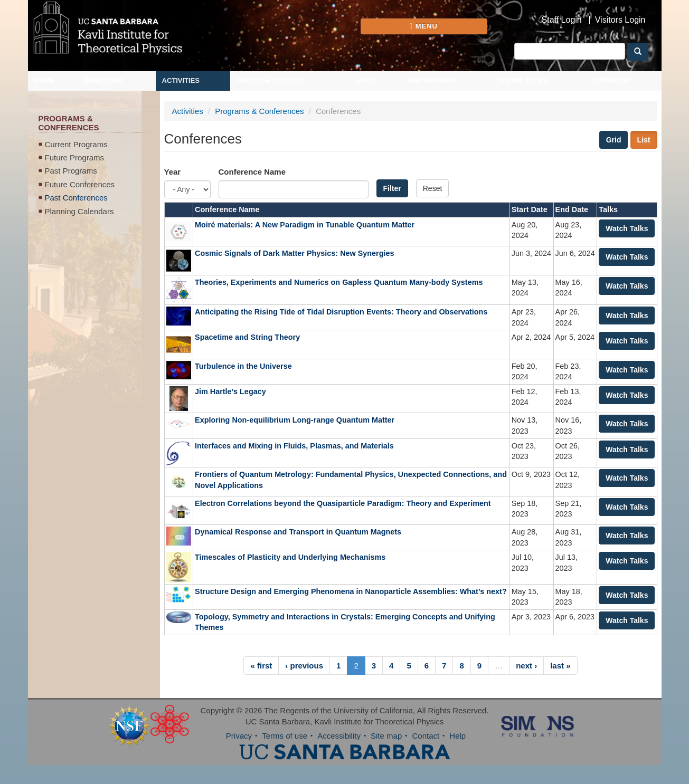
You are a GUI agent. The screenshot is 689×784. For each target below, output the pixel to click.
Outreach (610, 80)
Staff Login (562, 20)
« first (261, 666)
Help (457, 736)
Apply (366, 80)
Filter (392, 188)
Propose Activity (270, 80)
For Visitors (431, 80)
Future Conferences (80, 184)
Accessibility (339, 736)
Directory (103, 80)
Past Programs (71, 171)
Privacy (239, 736)
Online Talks (522, 80)
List (644, 140)
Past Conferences (76, 198)
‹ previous (304, 666)
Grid (614, 140)
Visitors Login (620, 20)
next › (526, 666)
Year (173, 172)
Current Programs (76, 144)
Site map (386, 736)
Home (45, 80)
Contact (426, 736)
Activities (181, 80)
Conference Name (252, 172)
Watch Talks (627, 228)
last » (560, 666)
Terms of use (285, 736)
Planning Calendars (79, 211)
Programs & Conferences (259, 111)
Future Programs (75, 157)
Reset (433, 188)
